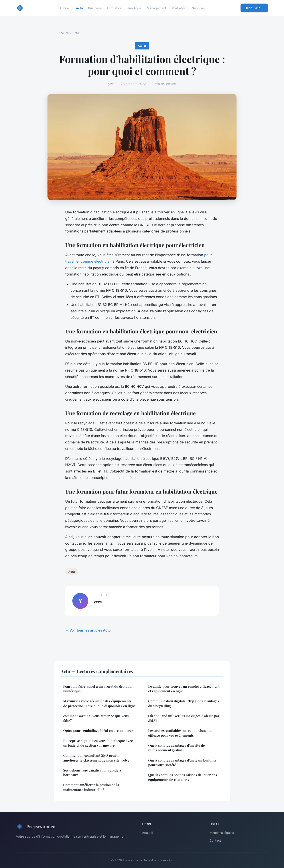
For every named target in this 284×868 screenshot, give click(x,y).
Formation (114, 8)
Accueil (65, 8)
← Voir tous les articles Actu (88, 630)
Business (95, 8)
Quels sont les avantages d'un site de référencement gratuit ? (177, 748)
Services (198, 8)
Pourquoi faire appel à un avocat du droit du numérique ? (97, 689)
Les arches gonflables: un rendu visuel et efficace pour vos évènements (180, 733)
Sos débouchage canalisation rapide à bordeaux (92, 773)
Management (156, 8)
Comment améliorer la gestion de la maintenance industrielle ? (91, 787)
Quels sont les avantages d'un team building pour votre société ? (182, 763)
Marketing (179, 8)
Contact (215, 840)
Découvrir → (254, 8)
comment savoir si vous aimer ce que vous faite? (96, 718)
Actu (79, 8)
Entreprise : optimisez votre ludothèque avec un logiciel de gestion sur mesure (98, 743)
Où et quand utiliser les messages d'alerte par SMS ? (184, 718)
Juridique (134, 8)
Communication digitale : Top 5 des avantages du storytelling (184, 703)
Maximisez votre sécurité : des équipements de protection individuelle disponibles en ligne (99, 703)
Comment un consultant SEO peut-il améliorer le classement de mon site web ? (96, 758)
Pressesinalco (36, 827)
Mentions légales (222, 833)
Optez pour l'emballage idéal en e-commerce (98, 730)
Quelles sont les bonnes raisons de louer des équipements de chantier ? (183, 777)
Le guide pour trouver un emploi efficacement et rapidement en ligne (184, 689)
